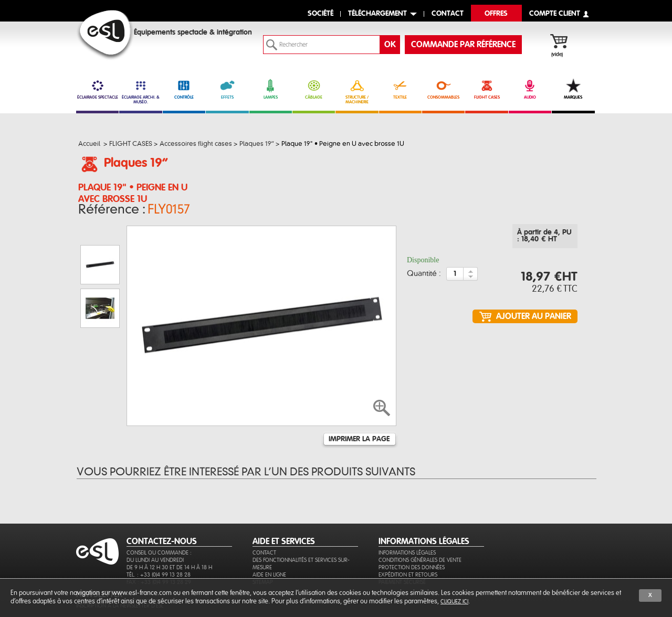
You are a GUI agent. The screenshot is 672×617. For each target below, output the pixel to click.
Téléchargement (377, 14)
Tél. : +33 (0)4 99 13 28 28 (159, 547)
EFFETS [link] (227, 89)
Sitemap (263, 555)
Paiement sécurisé (402, 555)
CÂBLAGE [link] (314, 89)
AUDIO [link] (530, 89)
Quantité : (424, 277)
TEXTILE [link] (400, 89)
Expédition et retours (408, 547)
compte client (555, 14)
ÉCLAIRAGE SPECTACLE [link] (97, 89)
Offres (496, 14)
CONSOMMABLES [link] (443, 89)
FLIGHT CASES (486, 89)
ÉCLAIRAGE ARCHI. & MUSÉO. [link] (140, 92)
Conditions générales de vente (420, 533)
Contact (264, 525)
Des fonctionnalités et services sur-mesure (301, 536)
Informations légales (407, 525)
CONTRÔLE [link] (184, 89)
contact (448, 14)
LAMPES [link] (271, 89)
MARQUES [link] (573, 89)
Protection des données (412, 540)
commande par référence (463, 45)
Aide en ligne (269, 547)
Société (321, 14)
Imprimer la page (359, 398)
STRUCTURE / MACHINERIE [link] (357, 92)
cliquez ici (454, 602)
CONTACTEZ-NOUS (162, 514)
